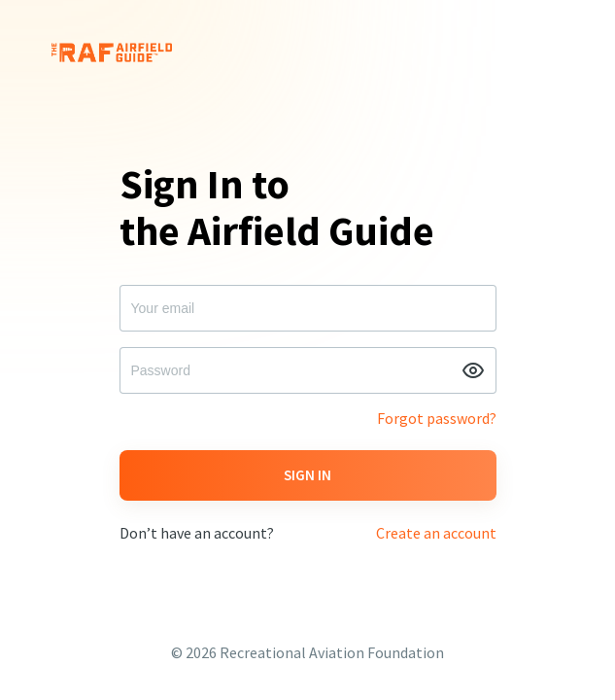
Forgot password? (437, 418)
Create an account (436, 533)
